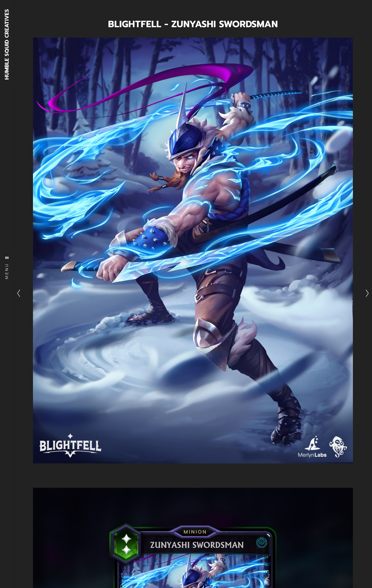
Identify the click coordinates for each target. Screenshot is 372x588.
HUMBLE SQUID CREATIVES (7, 44)
